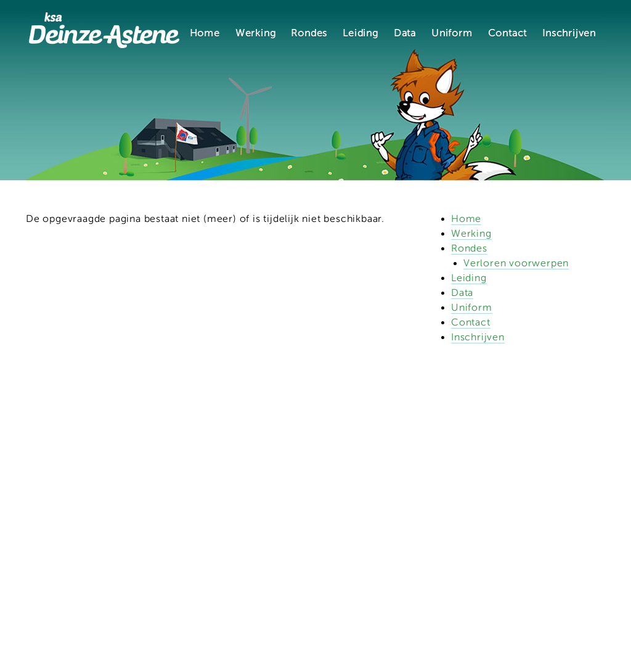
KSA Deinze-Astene (104, 30)
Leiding (360, 33)
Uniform (452, 33)
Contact (508, 33)
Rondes (309, 33)
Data (405, 33)
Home (205, 33)
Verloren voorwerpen (516, 263)
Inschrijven (569, 33)
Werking (256, 33)
